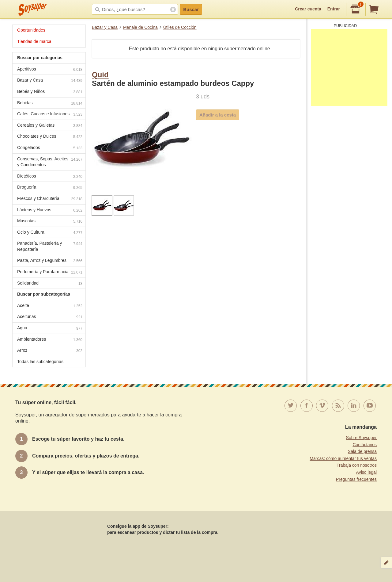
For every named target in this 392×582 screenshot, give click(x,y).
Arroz (50, 351)
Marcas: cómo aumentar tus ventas (343, 458)
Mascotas (50, 222)
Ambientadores (50, 340)
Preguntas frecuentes (356, 479)
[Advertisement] (349, 67)
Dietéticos (50, 177)
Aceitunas (50, 317)
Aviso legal (366, 472)
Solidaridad (50, 284)
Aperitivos (50, 70)
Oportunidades (31, 30)
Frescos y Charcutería (50, 199)
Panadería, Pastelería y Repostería (50, 246)
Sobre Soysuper (361, 438)
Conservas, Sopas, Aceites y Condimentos (50, 162)
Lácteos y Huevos (50, 211)
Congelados (50, 148)
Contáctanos (365, 445)
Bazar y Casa (105, 27)
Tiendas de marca (34, 41)
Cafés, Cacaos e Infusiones (50, 115)
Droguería (50, 188)
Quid (100, 75)
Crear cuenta (308, 9)
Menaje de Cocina (140, 27)
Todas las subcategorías (40, 362)
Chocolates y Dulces (50, 137)
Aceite (50, 306)
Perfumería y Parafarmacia (50, 272)
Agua (50, 329)
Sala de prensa (362, 451)
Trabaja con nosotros (357, 465)
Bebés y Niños (50, 92)
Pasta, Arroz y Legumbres (50, 261)
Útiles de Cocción (180, 27)
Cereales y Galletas (50, 126)
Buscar (191, 9)
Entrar (334, 9)
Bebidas (50, 103)
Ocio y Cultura (50, 233)
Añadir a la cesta (218, 115)
